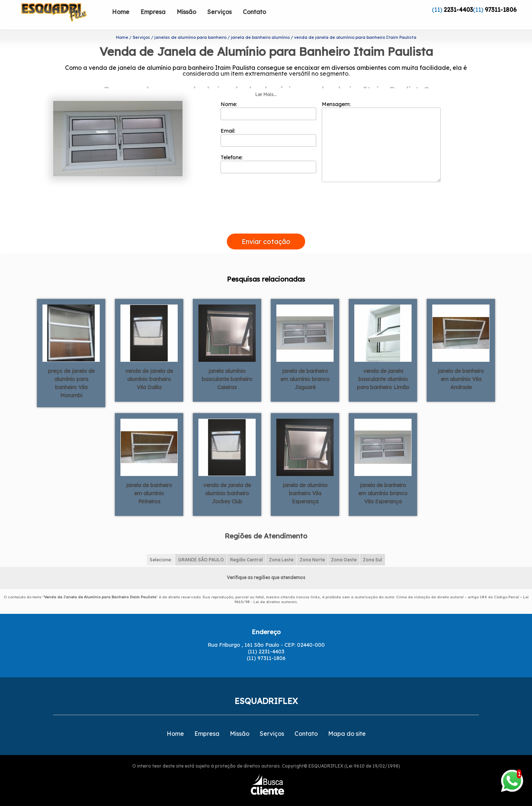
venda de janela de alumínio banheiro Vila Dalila (149, 367)
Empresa (153, 12)
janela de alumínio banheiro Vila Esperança (305, 482)
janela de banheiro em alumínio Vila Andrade (461, 367)
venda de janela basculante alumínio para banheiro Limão (383, 367)
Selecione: (161, 548)
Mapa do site (347, 722)
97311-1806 (501, 10)
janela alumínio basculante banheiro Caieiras (227, 367)
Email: (268, 125)
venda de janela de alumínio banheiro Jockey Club (227, 482)
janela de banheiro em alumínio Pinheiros (149, 482)
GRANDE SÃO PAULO (201, 548)
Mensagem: (381, 130)
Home (121, 12)
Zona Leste (281, 548)
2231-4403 (458, 10)
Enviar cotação (266, 230)
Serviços (219, 12)
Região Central (246, 548)
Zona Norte (312, 548)
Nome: (268, 99)
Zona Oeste (344, 548)
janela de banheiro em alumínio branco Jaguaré (305, 367)
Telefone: (268, 152)
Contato (254, 12)
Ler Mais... (266, 83)
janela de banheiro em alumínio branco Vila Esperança (383, 482)
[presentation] (266, 213)
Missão (186, 12)
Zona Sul (372, 548)
